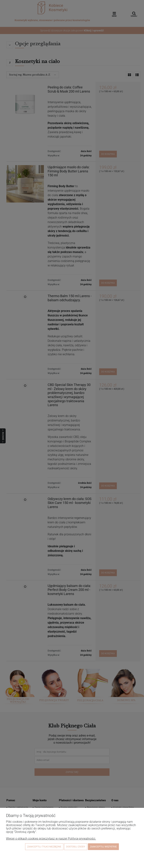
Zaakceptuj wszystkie (103, 847)
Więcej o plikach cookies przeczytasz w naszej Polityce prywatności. (51, 839)
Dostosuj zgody (76, 847)
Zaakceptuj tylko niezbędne (44, 847)
